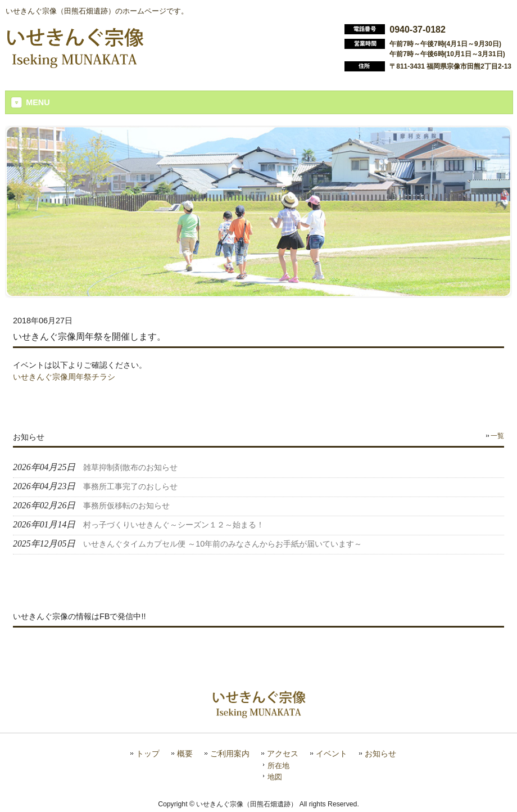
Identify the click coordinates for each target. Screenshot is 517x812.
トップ (148, 754)
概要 (185, 754)
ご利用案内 (230, 754)
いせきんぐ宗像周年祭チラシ (64, 377)
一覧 (497, 436)
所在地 (278, 766)
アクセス (283, 754)
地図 (275, 777)
